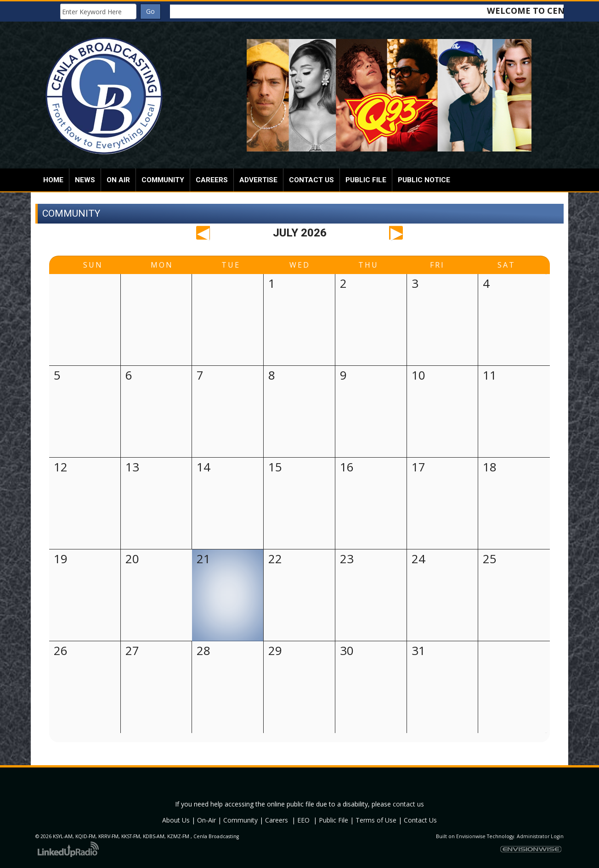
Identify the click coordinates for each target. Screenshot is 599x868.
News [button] (85, 180)
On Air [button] (118, 180)
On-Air (206, 820)
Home (53, 180)
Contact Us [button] (311, 180)
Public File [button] (366, 180)
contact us (408, 804)
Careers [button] (212, 180)
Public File (333, 820)
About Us (176, 820)
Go (150, 11)
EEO (303, 820)
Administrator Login (540, 836)
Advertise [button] (258, 180)
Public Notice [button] (424, 180)
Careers (277, 820)
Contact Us (420, 820)
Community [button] (163, 180)
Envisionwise (471, 836)
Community (240, 820)
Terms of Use (376, 820)
